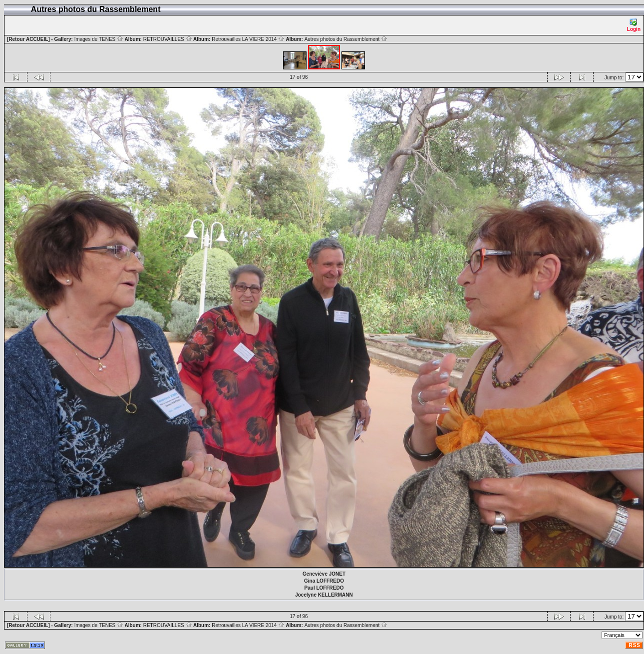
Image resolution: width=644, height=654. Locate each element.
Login (634, 25)
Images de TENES (99, 39)
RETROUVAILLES (168, 39)
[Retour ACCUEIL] (28, 39)
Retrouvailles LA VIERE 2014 (248, 39)
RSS (635, 645)
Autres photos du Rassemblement (346, 39)
